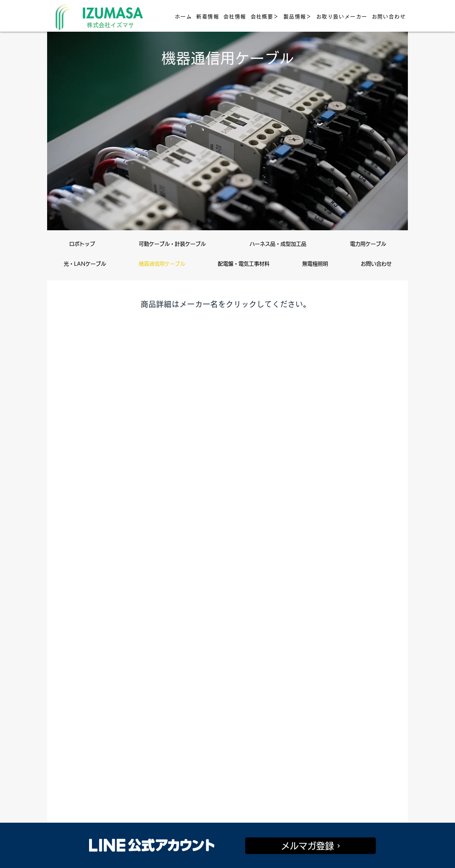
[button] (265, 17)
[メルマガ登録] (311, 846)
